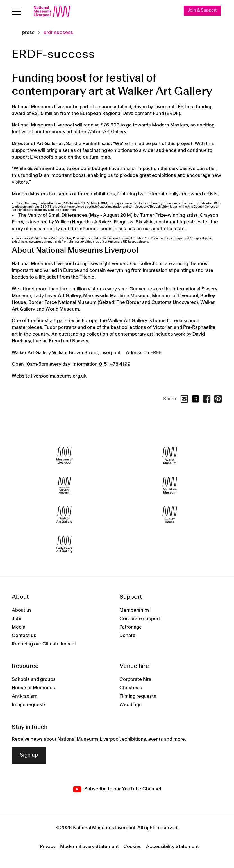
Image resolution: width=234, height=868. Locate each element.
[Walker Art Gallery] (64, 515)
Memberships (135, 610)
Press (28, 33)
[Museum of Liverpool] (64, 456)
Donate (127, 636)
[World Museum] (170, 456)
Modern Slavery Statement (89, 847)
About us (22, 610)
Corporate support (140, 619)
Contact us (24, 636)
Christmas (131, 688)
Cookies (132, 847)
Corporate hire (135, 679)
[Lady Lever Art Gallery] (64, 544)
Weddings (130, 705)
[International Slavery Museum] (64, 485)
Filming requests (138, 696)
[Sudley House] (170, 515)
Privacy (48, 847)
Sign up (29, 755)
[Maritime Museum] (170, 485)
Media (19, 627)
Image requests (29, 705)
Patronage (131, 627)
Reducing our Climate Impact (44, 644)
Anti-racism (25, 696)
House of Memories (33, 688)
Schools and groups (34, 679)
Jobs (17, 619)
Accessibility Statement (172, 847)
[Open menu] (16, 11)
